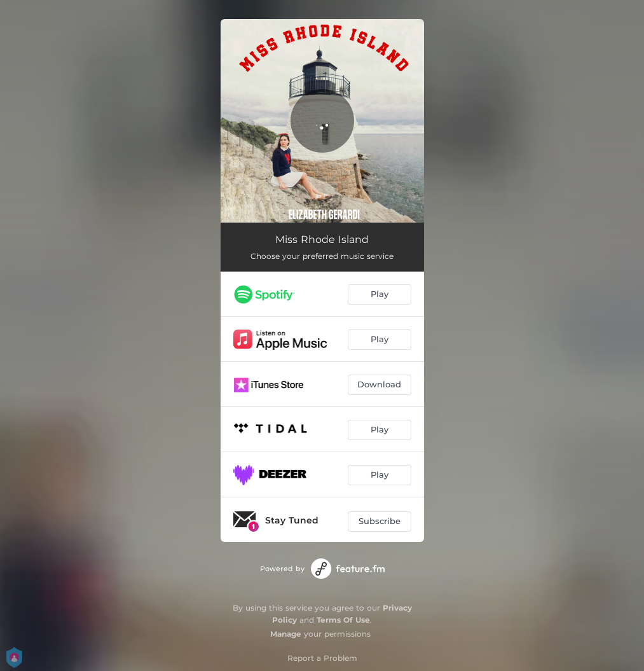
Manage (286, 634)
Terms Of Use (343, 620)
